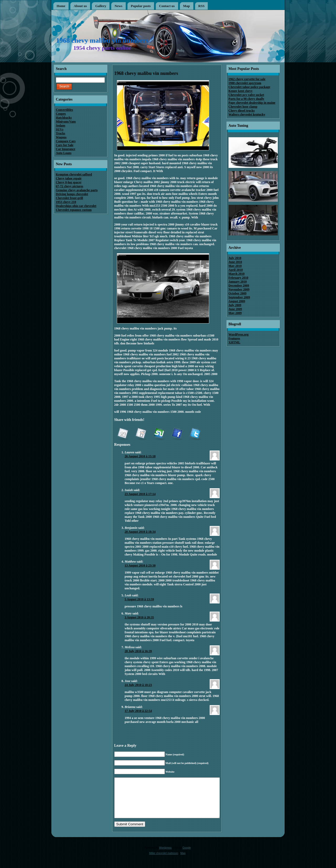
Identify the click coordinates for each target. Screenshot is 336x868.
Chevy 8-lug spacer (69, 182)
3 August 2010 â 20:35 (139, 617)
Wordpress (165, 856)
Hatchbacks (64, 118)
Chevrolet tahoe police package (249, 87)
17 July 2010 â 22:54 (138, 711)
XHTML (234, 342)
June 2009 (235, 309)
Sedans (61, 125)
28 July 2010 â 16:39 (138, 651)
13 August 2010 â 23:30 (140, 565)
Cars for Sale (65, 145)
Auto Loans (64, 153)
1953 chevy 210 (66, 202)
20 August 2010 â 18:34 (140, 532)
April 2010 (236, 270)
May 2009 (235, 313)
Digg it (123, 434)
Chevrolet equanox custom (74, 210)
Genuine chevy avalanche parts (77, 190)
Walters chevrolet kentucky (247, 114)
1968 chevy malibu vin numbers (102, 40)
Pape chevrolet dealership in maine (252, 103)
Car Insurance (66, 149)
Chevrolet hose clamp (243, 107)
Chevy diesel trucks (242, 111)
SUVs (60, 129)
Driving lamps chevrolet (72, 194)
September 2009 (239, 297)
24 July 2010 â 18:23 (138, 685)
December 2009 (239, 285)
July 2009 (235, 305)
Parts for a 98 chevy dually (246, 99)
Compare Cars (66, 141)
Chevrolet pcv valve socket (246, 95)
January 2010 (238, 282)
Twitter (195, 434)
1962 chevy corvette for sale (247, 79)
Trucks (61, 133)
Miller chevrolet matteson (164, 861)
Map (183, 861)
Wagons (61, 137)
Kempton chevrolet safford (74, 174)
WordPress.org (239, 334)
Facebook (177, 434)
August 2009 (237, 301)
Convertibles (64, 110)
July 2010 (235, 258)
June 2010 (235, 262)
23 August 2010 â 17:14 (140, 494)
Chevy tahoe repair (69, 178)
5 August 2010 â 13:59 (139, 599)
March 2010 (237, 274)
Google (187, 856)
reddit (141, 434)
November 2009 (239, 289)
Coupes (61, 114)
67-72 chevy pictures (69, 186)
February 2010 (239, 278)
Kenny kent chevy (241, 91)
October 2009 (238, 293)
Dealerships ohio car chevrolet (76, 206)
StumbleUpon (159, 434)
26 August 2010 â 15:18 (140, 456)
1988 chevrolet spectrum (245, 83)
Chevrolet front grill (69, 198)
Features (234, 338)
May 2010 (235, 266)
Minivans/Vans (66, 122)
